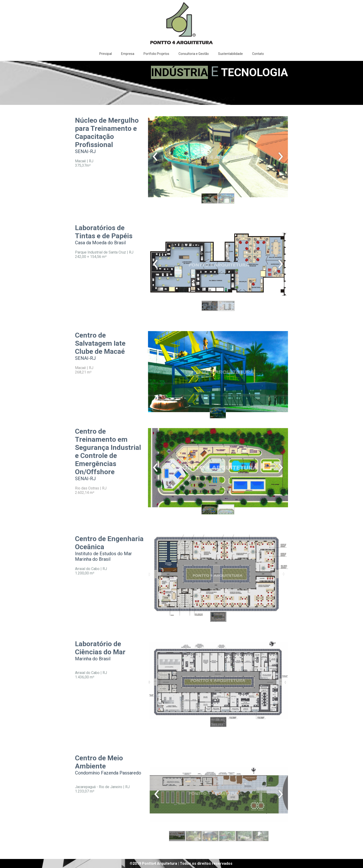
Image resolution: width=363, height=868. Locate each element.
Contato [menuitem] (258, 54)
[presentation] (155, 157)
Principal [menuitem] (106, 54)
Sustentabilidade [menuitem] (230, 54)
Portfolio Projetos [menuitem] (156, 54)
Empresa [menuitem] (128, 54)
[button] (210, 198)
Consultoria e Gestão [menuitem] (194, 54)
